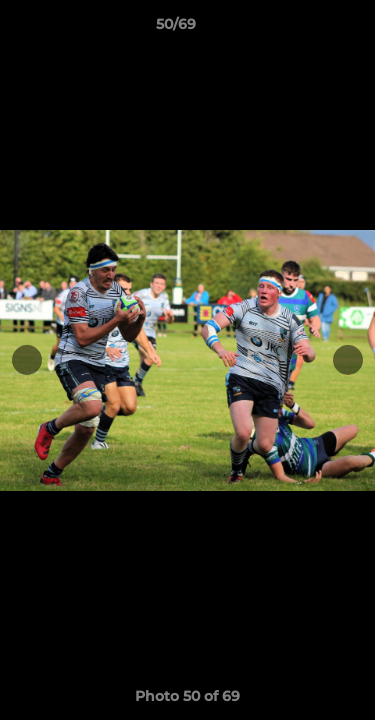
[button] (303, 29)
